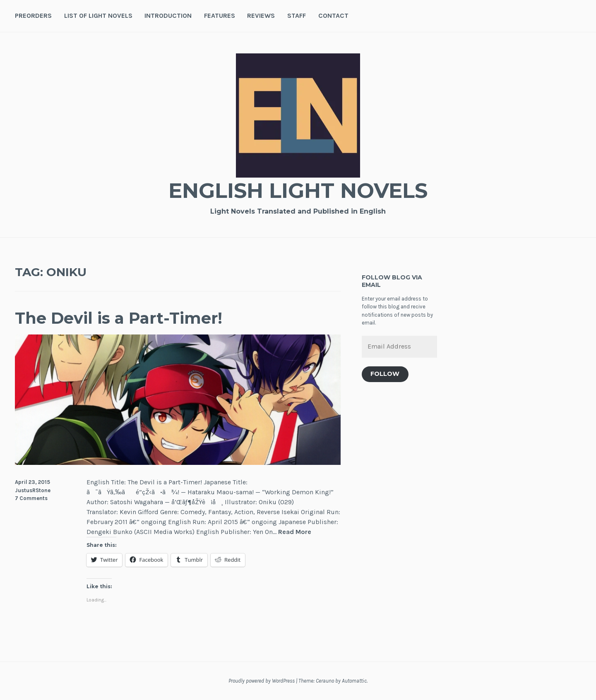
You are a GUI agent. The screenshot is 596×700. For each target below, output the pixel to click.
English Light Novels (298, 191)
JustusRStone (33, 490)
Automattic (354, 681)
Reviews (261, 16)
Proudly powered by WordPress (262, 681)
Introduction (168, 16)
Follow (385, 374)
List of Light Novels (98, 16)
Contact (333, 16)
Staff (297, 16)
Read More (295, 532)
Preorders (33, 16)
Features (220, 16)
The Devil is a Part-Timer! (119, 318)
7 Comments (31, 498)
